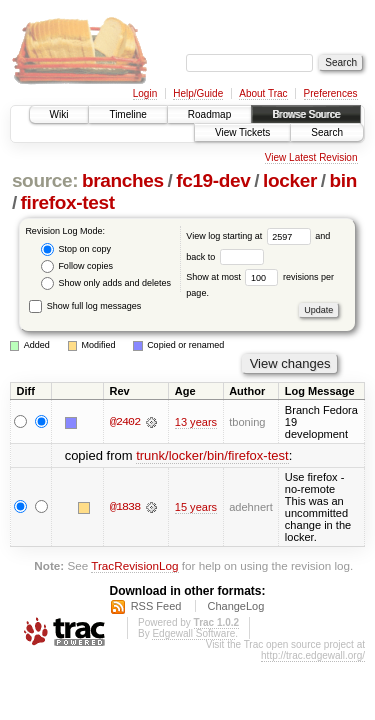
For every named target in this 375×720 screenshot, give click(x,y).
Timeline (127, 114)
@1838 (125, 507)
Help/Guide (198, 93)
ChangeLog (235, 606)
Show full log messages (85, 306)
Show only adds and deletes (106, 283)
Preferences (331, 93)
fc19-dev (213, 180)
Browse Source (306, 114)
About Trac (263, 93)
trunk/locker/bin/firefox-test (212, 455)
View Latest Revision (311, 157)
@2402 (125, 422)
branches (123, 180)
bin (342, 180)
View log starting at (250, 236)
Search (327, 132)
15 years (196, 507)
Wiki (59, 114)
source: (45, 180)
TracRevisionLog (134, 565)
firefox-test (68, 202)
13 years (196, 422)
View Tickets (242, 132)
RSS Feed (156, 606)
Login (145, 93)
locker (290, 180)
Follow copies (77, 266)
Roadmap (209, 114)
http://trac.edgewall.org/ (313, 655)
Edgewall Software (193, 633)
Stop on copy (76, 249)
